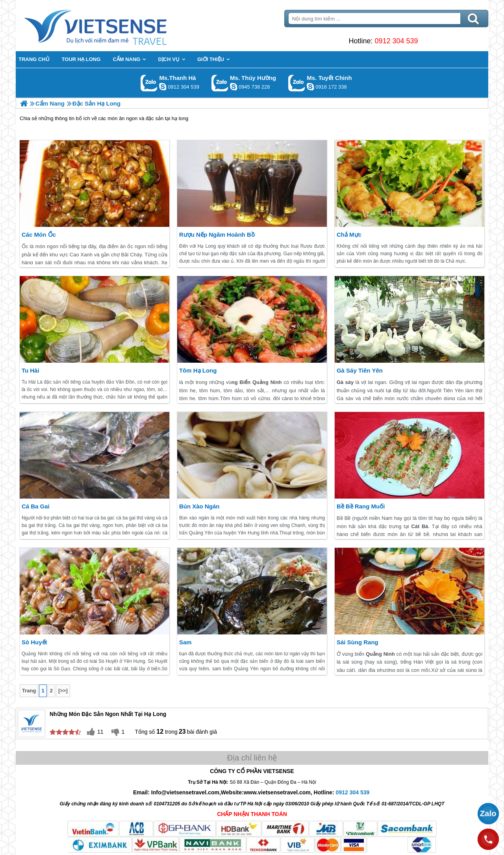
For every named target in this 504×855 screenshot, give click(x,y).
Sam (185, 642)
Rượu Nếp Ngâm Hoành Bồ (217, 235)
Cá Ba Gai (36, 506)
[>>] (63, 691)
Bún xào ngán (199, 506)
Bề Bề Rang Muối (361, 506)
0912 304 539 (396, 41)
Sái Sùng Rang (358, 642)
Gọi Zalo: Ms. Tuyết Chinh (297, 83)
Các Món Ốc (39, 235)
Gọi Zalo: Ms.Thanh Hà (149, 83)
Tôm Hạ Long (198, 370)
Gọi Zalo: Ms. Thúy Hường (220, 83)
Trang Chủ (115, 26)
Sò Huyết (34, 642)
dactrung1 (233, 87)
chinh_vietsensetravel (310, 87)
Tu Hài (31, 370)
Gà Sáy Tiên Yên (360, 370)
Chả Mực (349, 235)
